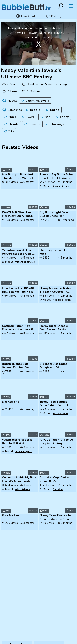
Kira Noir (58, 300)
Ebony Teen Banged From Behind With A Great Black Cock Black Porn (56, 404)
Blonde (11, 124)
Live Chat (26, 16)
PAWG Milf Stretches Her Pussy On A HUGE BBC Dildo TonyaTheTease (17, 214)
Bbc (45, 117)
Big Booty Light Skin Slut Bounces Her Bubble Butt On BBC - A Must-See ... (56, 214)
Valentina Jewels (35, 101)
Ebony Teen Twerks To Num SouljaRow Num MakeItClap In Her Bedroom (55, 517)
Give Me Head (12, 515)
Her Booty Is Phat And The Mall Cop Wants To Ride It (19, 177)
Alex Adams (22, 489)
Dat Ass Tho (11, 402)
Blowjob (32, 124)
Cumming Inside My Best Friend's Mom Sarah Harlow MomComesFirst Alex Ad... (19, 480)
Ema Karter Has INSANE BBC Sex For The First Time (18, 290)
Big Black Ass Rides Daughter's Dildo (53, 366)
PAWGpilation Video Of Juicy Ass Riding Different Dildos (56, 442)
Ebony (62, 117)
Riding (52, 110)
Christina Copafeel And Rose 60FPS (56, 479)
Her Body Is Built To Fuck (53, 252)
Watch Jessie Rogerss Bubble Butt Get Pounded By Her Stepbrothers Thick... (17, 442)
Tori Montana (60, 413)
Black (10, 117)
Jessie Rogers (24, 451)
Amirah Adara (61, 186)
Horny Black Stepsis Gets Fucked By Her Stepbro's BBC (54, 328)
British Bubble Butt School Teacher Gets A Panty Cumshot (18, 366)
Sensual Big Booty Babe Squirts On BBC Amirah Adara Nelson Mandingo (56, 177)
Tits (9, 131)
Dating (54, 16)
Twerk (28, 117)
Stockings (55, 124)
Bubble (33, 110)
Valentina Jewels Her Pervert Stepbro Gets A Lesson (18, 252)
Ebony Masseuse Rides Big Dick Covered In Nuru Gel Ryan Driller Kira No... (55, 290)
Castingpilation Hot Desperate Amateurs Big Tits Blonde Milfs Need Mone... (19, 328)
